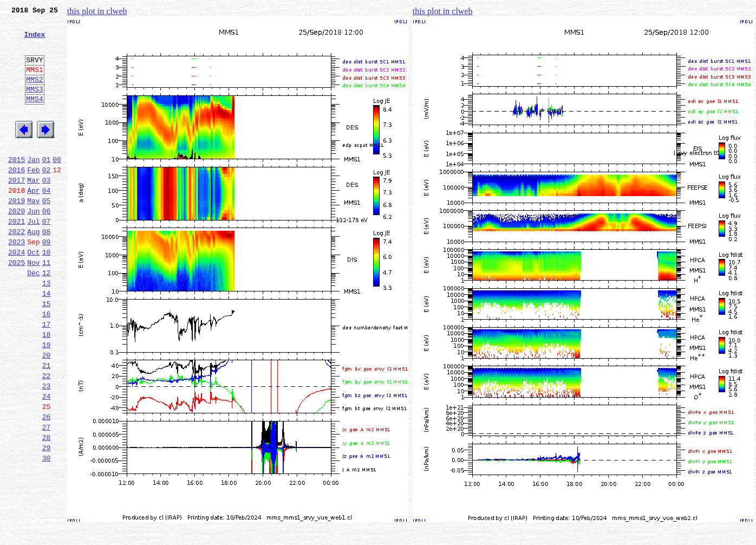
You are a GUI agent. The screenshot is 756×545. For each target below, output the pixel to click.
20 (47, 412)
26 (47, 483)
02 (47, 197)
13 (47, 328)
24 (47, 459)
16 (47, 364)
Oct (33, 293)
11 (47, 304)
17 (47, 376)
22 (47, 436)
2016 (17, 197)
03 (47, 209)
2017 (17, 209)
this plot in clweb (97, 11)
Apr (33, 221)
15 (47, 352)
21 (47, 424)
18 (47, 388)
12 (47, 316)
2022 (17, 269)
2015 (17, 185)
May (33, 233)
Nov (33, 304)
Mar (33, 209)
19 (47, 400)
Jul (33, 257)
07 (47, 257)
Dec (33, 316)
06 (47, 245)
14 (47, 340)
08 (47, 269)
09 (47, 281)
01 (47, 185)
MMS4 (34, 116)
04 (47, 221)
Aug (33, 269)
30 (47, 531)
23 (47, 447)
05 (47, 233)
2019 (17, 233)
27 (47, 495)
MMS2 (34, 94)
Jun (33, 245)
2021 (17, 257)
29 (47, 519)
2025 (17, 304)
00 (57, 185)
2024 (17, 293)
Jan (33, 185)
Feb (33, 197)
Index (34, 41)
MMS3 (34, 105)
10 (47, 293)
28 (47, 507)
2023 (17, 281)
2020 (17, 245)
